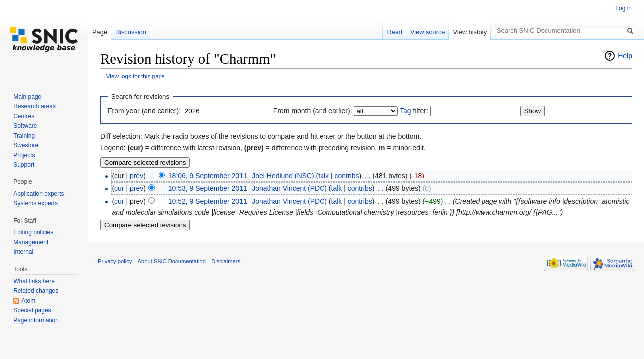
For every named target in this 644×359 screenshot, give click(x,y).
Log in (623, 8)
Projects (24, 155)
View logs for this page (136, 76)
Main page (27, 97)
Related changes (36, 291)
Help (625, 56)
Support (24, 165)
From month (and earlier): (313, 111)
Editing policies (33, 232)
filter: (414, 111)
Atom (28, 301)
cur (119, 188)
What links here (34, 281)
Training (24, 136)
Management (31, 242)
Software (25, 126)
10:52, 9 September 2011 (208, 201)
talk (323, 176)
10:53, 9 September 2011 (208, 188)
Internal (23, 252)
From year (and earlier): (144, 111)
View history (470, 32)
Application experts (39, 194)
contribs (347, 176)
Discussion (131, 32)
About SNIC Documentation (172, 261)
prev (136, 176)
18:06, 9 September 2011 (208, 176)
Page (100, 32)
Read (395, 32)
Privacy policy (115, 261)
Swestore (26, 145)
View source (427, 32)
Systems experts (36, 203)
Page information (36, 320)
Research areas (35, 106)
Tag (405, 111)
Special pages (32, 310)
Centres (24, 116)
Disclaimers (226, 261)
